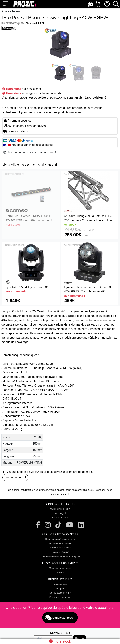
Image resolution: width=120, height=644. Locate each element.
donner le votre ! (15, 477)
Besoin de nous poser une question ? (30, 152)
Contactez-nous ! (60, 618)
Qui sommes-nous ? (60, 509)
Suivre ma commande (60, 597)
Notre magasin (60, 513)
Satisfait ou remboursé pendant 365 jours (60, 556)
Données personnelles (60, 543)
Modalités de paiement (60, 568)
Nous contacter (60, 584)
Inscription (60, 588)
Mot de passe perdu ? (60, 593)
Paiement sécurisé (60, 552)
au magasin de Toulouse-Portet (42, 93)
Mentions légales (60, 518)
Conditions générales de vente (60, 539)
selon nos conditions (76, 490)
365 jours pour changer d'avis (27, 126)
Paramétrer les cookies (60, 548)
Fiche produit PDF (35, 23)
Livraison (60, 572)
